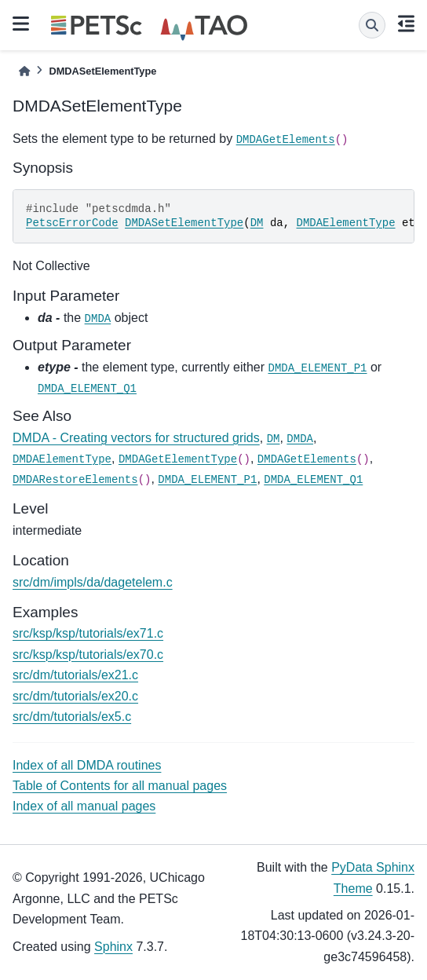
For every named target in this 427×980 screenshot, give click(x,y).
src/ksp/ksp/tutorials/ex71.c (88, 633)
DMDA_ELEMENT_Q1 (87, 389)
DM (257, 223)
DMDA (98, 319)
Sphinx (113, 947)
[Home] (24, 71)
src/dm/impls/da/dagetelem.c (93, 582)
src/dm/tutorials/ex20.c (75, 696)
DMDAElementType (346, 223)
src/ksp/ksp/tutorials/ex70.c (88, 655)
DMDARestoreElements (75, 480)
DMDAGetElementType (178, 459)
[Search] (372, 25)
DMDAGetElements (286, 140)
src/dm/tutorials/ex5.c (72, 717)
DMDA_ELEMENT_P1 (317, 368)
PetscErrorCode (72, 223)
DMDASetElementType (184, 223)
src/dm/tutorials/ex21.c (75, 675)
